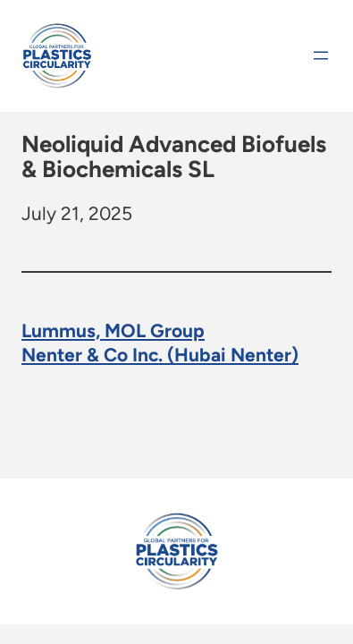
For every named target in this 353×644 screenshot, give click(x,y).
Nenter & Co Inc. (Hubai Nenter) (160, 354)
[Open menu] (321, 55)
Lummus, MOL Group (113, 330)
